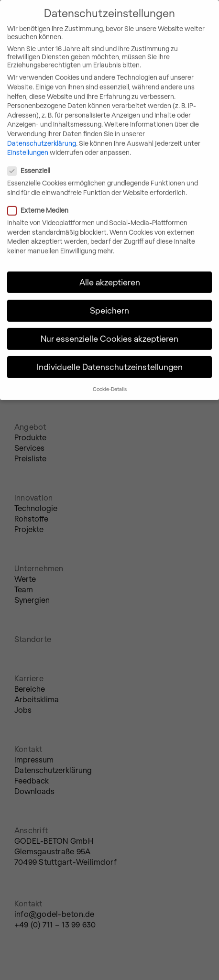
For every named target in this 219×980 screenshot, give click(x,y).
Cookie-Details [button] (110, 379)
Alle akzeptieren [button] (110, 272)
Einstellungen (28, 143)
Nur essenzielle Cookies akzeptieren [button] (109, 329)
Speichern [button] (109, 300)
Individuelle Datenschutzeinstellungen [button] (110, 357)
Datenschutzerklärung (42, 133)
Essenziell (68, 161)
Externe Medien (77, 201)
